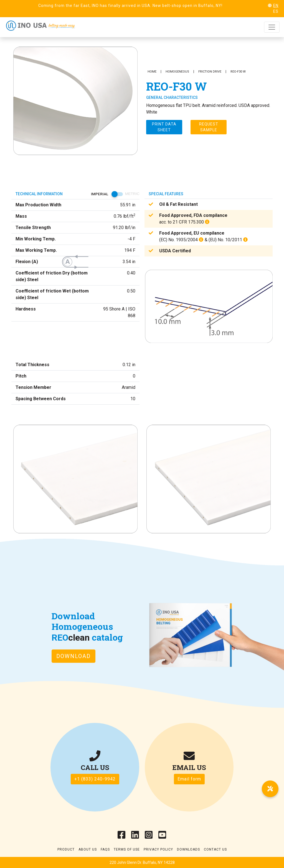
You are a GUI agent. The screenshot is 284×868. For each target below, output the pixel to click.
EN (276, 6)
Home (152, 72)
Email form (189, 779)
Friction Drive (210, 72)
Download (73, 656)
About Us (88, 849)
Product (66, 849)
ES (276, 11)
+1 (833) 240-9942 (95, 779)
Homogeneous (177, 72)
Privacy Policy (158, 849)
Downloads (188, 849)
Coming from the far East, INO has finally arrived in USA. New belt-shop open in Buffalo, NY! (130, 6)
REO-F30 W (238, 72)
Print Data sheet (164, 127)
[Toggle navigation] (272, 27)
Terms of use (127, 849)
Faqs (105, 849)
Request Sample (209, 127)
